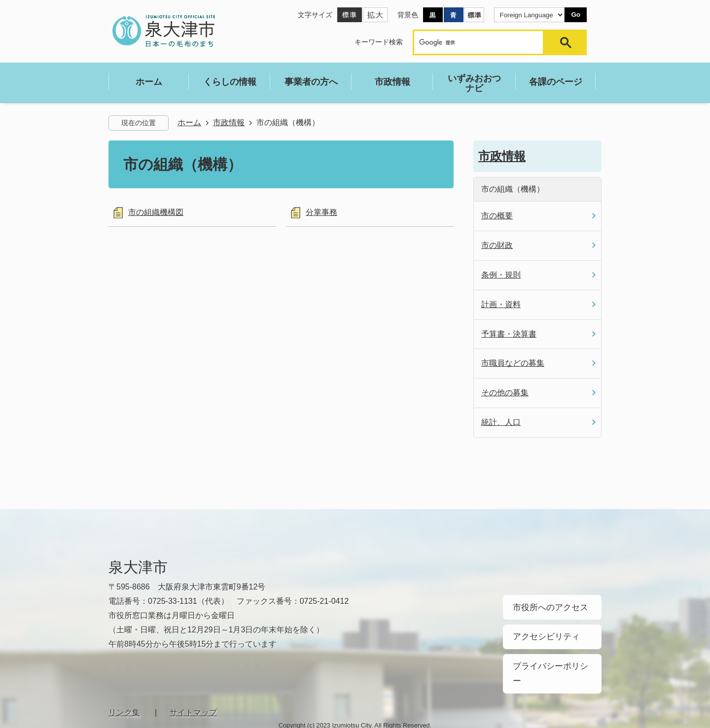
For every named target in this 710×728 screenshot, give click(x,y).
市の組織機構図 (156, 212)
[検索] (481, 42)
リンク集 (124, 684)
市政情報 (229, 122)
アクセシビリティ (540, 630)
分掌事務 (321, 212)
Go (576, 15)
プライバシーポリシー (547, 655)
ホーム (189, 122)
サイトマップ (193, 684)
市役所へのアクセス (544, 605)
